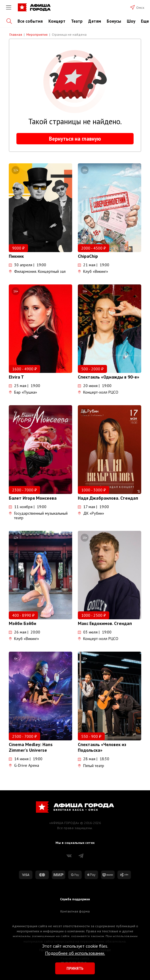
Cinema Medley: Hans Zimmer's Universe (31, 747)
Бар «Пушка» (23, 392)
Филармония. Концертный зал (37, 271)
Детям (95, 21)
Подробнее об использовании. (75, 953)
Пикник (16, 256)
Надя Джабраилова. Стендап (108, 498)
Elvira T (16, 377)
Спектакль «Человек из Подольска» (102, 747)
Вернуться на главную (75, 139)
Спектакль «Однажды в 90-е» (109, 377)
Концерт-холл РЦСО (98, 392)
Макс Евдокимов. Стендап (105, 623)
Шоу (131, 21)
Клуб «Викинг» (93, 271)
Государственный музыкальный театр (38, 516)
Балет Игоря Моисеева (33, 498)
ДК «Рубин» (91, 513)
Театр (77, 21)
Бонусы (114, 21)
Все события (30, 21)
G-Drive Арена (24, 765)
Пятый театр (91, 766)
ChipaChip (88, 256)
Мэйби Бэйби (22, 623)
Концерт (57, 21)
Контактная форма (75, 911)
